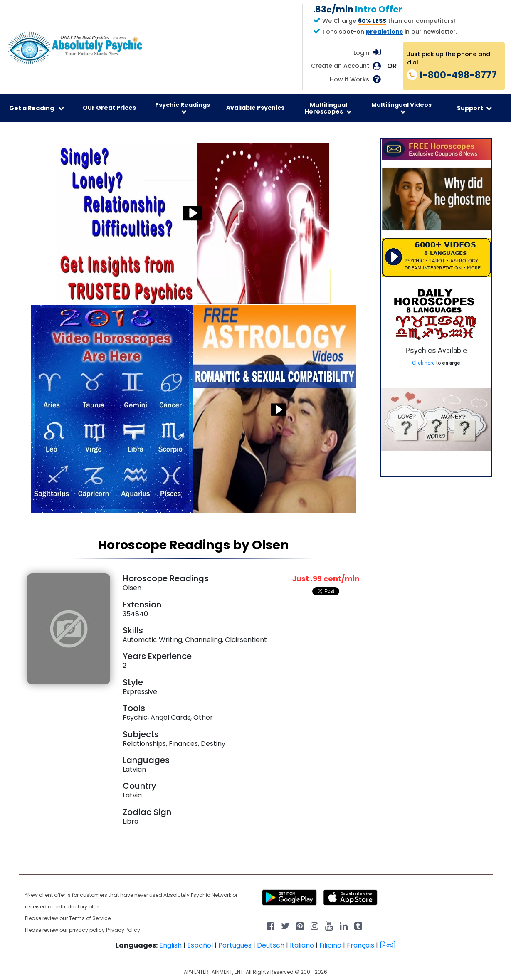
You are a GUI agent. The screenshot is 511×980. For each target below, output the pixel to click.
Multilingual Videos (401, 108)
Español (200, 945)
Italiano (302, 945)
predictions (384, 32)
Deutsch (271, 945)
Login (361, 53)
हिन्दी (388, 945)
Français (360, 945)
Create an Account (340, 66)
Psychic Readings (183, 108)
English (170, 945)
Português (235, 945)
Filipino (330, 945)
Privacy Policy (123, 930)
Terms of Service (90, 918)
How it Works (349, 80)
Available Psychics (255, 108)
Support (474, 108)
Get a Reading (37, 108)
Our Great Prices (109, 108)
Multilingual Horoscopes (328, 108)
